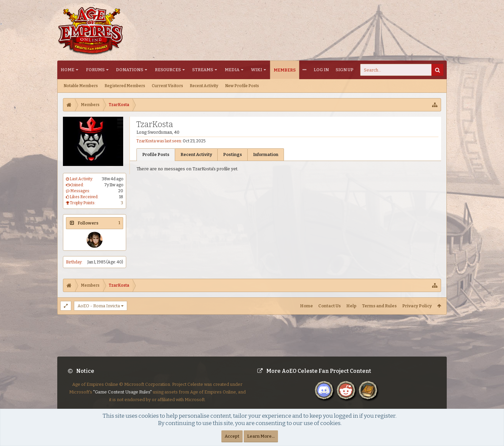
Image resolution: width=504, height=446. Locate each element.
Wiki (256, 70)
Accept (232, 436)
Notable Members (81, 86)
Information (266, 154)
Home (67, 70)
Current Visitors (167, 86)
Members (285, 70)
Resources (168, 70)
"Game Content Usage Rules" (123, 397)
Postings (233, 154)
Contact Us (330, 306)
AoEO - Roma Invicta (99, 306)
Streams (203, 70)
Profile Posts (156, 154)
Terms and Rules (379, 306)
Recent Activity (204, 86)
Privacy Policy (417, 306)
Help (351, 306)
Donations (129, 70)
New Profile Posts (242, 86)
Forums (95, 70)
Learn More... (261, 436)
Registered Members (125, 86)
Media (232, 70)
